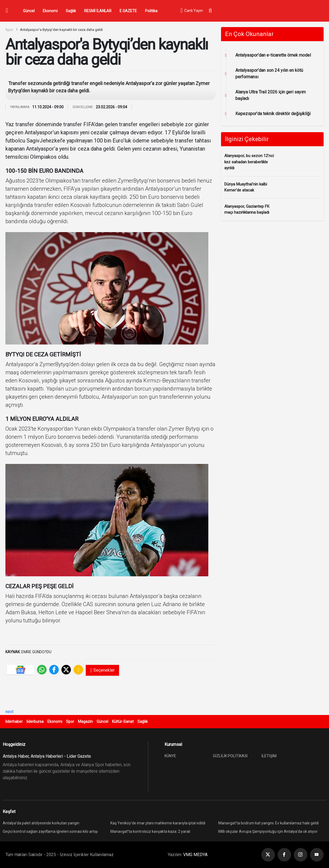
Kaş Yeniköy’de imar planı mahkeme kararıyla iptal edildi (158, 823)
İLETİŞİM (269, 756)
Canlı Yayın (192, 11)
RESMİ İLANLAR (98, 11)
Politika (151, 11)
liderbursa (35, 721)
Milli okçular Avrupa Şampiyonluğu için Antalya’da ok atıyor (268, 831)
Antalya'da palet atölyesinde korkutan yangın (41, 823)
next (9, 712)
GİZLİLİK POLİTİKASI (230, 756)
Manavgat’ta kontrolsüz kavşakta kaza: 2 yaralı (150, 831)
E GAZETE (128, 11)
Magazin (85, 721)
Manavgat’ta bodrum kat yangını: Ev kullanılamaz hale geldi (269, 823)
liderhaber (14, 721)
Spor (9, 30)
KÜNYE (170, 756)
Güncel (29, 11)
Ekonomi (50, 11)
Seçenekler (102, 670)
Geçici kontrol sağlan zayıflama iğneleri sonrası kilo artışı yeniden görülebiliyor (50, 832)
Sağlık (71, 11)
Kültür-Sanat (123, 721)
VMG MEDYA (195, 855)
